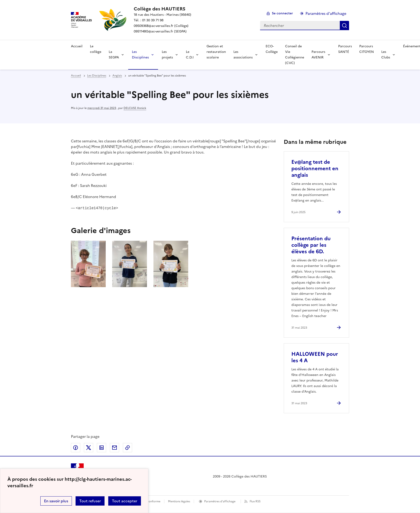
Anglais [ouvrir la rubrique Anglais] (117, 76)
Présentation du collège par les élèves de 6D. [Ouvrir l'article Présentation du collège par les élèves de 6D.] (311, 245)
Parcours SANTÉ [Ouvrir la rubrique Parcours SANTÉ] (345, 49)
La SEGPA (114, 55)
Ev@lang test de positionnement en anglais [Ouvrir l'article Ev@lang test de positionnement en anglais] (315, 168)
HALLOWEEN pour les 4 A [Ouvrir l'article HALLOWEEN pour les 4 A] (315, 357)
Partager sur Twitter (89, 448)
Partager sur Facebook (76, 448)
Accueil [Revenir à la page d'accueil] (77, 46)
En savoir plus (56, 501)
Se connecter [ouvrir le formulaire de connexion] (282, 13)
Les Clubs (386, 55)
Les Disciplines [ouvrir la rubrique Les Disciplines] (97, 76)
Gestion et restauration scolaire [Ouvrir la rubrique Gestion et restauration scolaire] (216, 52)
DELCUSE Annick (135, 108)
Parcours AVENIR (318, 55)
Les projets (167, 55)
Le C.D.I (190, 55)
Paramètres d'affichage (220, 501)
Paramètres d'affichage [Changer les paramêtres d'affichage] (326, 13)
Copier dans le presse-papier (127, 448)
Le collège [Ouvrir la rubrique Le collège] (96, 49)
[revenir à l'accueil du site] (162, 9)
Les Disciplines (140, 55)
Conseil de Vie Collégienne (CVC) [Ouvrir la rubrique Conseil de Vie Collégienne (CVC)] (295, 55)
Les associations (243, 55)
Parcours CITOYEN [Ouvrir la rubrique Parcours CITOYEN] (367, 49)
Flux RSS (255, 501)
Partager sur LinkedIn (102, 448)
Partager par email (115, 448)
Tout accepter (125, 501)
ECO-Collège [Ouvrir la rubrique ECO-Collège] (272, 49)
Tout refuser (90, 501)
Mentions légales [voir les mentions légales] (179, 501)
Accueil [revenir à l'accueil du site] (76, 76)
